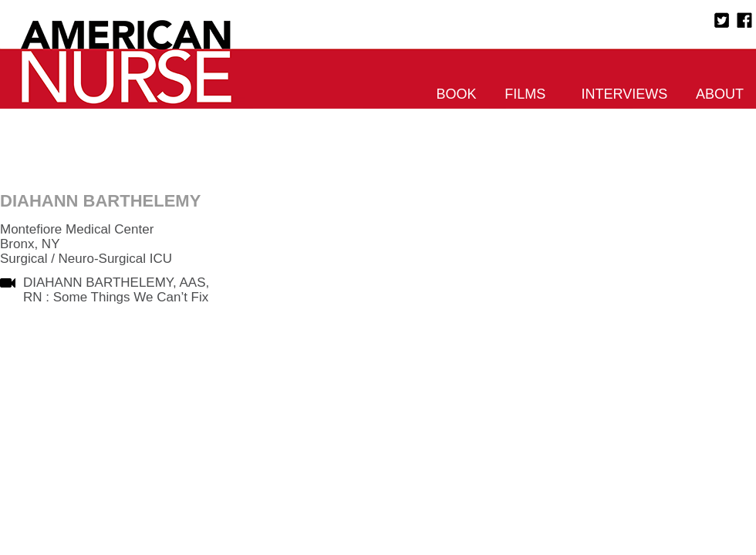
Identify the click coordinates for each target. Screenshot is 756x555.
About (720, 94)
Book (457, 94)
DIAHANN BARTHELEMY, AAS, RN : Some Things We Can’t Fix (116, 290)
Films (525, 94)
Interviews (625, 94)
